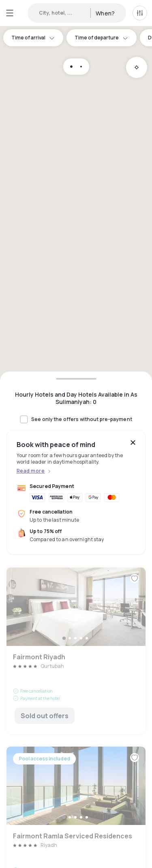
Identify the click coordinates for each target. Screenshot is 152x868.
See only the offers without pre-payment (82, 419)
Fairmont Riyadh (76, 651)
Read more (31, 471)
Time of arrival (33, 38)
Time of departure (102, 38)
